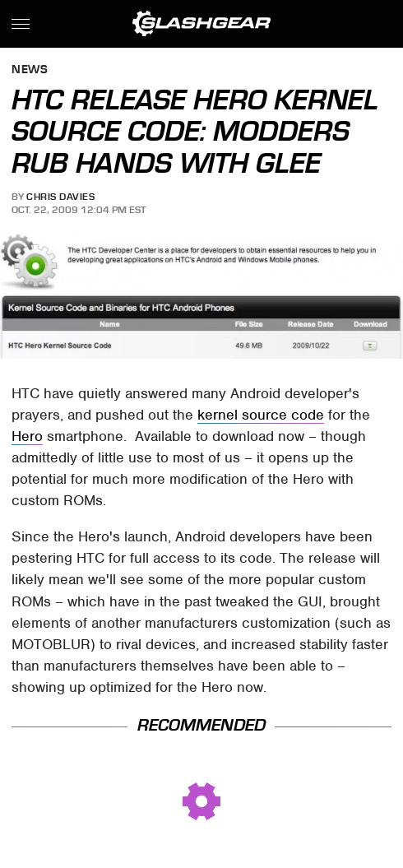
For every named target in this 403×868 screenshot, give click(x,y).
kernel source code (261, 415)
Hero (27, 436)
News (30, 70)
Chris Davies (60, 197)
